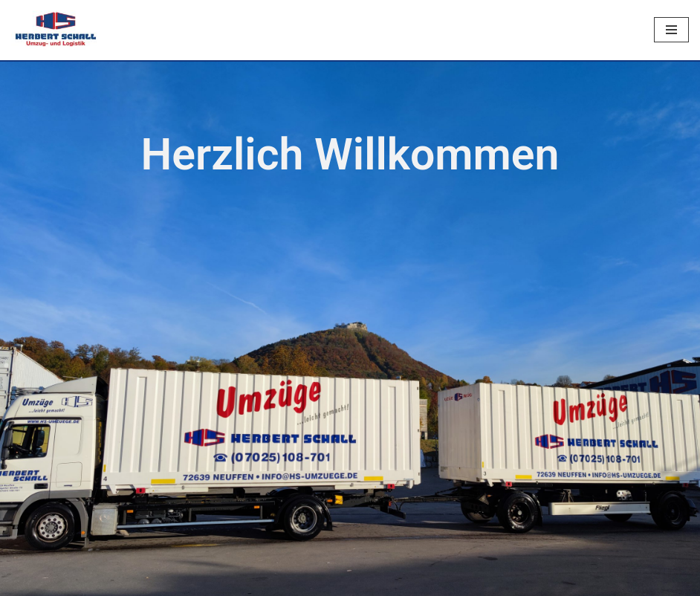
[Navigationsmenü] (671, 30)
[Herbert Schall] (56, 30)
